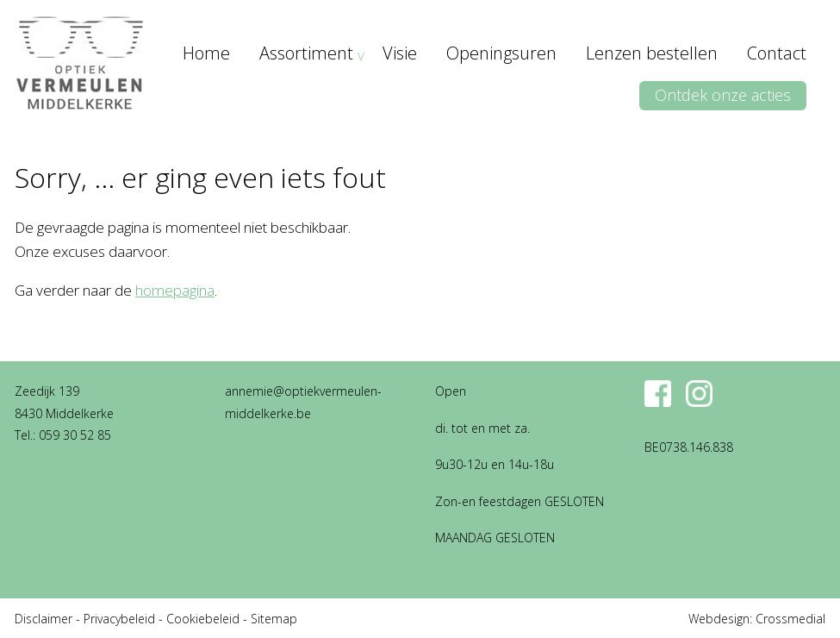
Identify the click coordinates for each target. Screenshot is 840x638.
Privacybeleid (119, 619)
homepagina (175, 290)
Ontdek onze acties (723, 95)
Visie (400, 53)
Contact (777, 53)
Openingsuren (501, 53)
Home (206, 53)
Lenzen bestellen (652, 53)
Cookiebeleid (203, 619)
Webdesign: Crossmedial (757, 619)
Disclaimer (44, 619)
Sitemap (274, 619)
